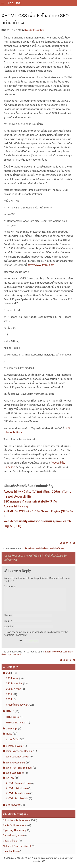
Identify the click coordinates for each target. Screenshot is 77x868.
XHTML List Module (17, 792)
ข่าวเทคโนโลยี (13, 743)
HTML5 (10, 715)
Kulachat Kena (11, 855)
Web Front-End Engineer (19, 771)
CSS (8, 677)
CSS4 (9, 703)
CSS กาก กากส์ (14, 693)
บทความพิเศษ (13, 808)
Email (8, 625)
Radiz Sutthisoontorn (34, 30)
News (9, 737)
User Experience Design (19, 755)
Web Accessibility (36, 548)
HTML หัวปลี (12, 721)
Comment (10, 586)
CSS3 (9, 698)
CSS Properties (14, 687)
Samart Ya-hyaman (13, 839)
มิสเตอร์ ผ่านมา (10, 844)
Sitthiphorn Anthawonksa (17, 824)
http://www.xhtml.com (41, 265)
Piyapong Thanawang (15, 834)
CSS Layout (12, 682)
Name (8, 619)
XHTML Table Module (18, 797)
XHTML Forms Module (18, 787)
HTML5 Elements (16, 726)
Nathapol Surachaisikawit (17, 850)
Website (8, 630)
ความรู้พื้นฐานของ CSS (17, 708)
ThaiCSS (14, 3)
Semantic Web (14, 750)
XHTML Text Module (17, 802)
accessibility (52, 548)
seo (63, 548)
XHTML (10, 781)
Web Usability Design (18, 760)
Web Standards (14, 776)
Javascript (12, 732)
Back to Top (69, 543)
